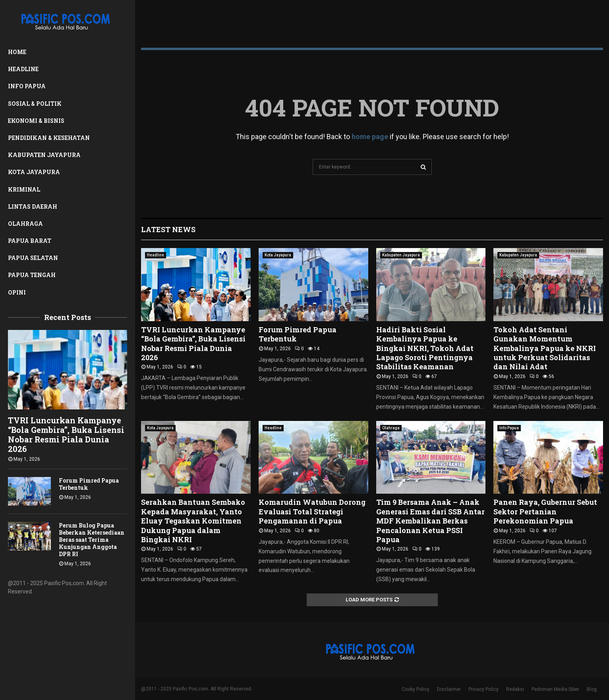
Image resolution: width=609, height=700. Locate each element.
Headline (23, 69)
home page (370, 137)
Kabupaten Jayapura (44, 155)
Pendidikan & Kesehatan (49, 138)
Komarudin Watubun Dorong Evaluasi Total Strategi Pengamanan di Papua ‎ (312, 511)
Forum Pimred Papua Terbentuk (89, 484)
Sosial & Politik (35, 104)
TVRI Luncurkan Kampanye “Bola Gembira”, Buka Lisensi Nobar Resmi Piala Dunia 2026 (66, 434)
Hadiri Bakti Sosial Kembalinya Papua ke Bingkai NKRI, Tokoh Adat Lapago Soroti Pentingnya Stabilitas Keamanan (425, 348)
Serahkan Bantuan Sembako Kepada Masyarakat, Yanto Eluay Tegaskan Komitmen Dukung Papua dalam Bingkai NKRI (193, 521)
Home (17, 52)
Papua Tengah (32, 275)
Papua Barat (30, 241)
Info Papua (27, 86)
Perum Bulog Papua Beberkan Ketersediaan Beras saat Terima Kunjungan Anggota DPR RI (92, 540)
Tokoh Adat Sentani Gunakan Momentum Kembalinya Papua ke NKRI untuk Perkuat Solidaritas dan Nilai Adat (545, 348)
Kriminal (24, 189)
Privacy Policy (483, 689)
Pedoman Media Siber (555, 689)
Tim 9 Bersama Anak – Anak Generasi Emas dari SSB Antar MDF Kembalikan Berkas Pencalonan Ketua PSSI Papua (430, 521)
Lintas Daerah (33, 207)
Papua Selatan (33, 258)
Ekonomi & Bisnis (36, 121)
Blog (592, 689)
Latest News (168, 229)
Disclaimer (449, 689)
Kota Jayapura (34, 172)
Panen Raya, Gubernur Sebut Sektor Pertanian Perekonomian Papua (545, 511)
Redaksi (515, 689)
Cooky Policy (416, 689)
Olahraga (25, 224)
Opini (17, 292)
